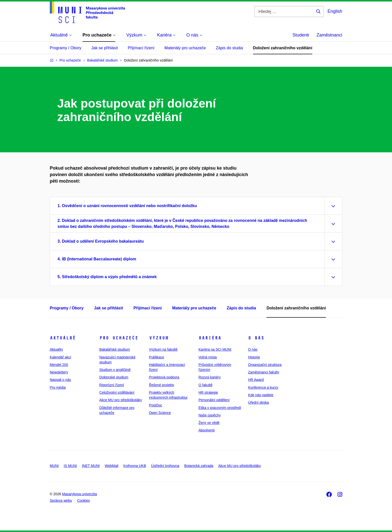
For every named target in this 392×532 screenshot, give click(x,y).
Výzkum (159, 338)
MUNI (54, 466)
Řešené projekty (162, 385)
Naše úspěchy (210, 415)
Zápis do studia (229, 48)
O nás (256, 338)
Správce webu (61, 500)
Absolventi (207, 430)
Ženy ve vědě (209, 423)
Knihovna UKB (135, 466)
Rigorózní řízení (112, 385)
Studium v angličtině (115, 370)
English (335, 11)
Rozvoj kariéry (210, 377)
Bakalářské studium (114, 349)
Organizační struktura (265, 365)
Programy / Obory (65, 48)
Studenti (301, 35)
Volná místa (208, 357)
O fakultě (205, 385)
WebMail (111, 466)
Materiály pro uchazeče (185, 48)
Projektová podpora (164, 377)
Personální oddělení (214, 400)
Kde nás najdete (261, 395)
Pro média (58, 387)
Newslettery (59, 372)
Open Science (160, 413)
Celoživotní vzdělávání (117, 392)
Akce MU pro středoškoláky (120, 400)
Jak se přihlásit (104, 48)
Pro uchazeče (119, 338)
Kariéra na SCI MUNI (215, 349)
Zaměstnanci (329, 35)
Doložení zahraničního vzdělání (283, 48)
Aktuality (56, 349)
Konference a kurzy (263, 387)
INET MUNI (91, 466)
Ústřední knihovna (165, 466)
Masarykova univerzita (79, 494)
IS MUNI (70, 466)
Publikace (157, 357)
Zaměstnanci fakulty (264, 372)
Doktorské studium (114, 377)
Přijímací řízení (141, 48)
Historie (254, 357)
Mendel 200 (59, 365)
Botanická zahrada (199, 466)
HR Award (256, 380)
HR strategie (208, 392)
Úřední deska (258, 402)
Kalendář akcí (60, 357)
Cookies (84, 500)
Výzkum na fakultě (163, 349)
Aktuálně (63, 338)
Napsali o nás (60, 380)
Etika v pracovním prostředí (220, 408)
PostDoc (156, 405)
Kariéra (210, 338)
